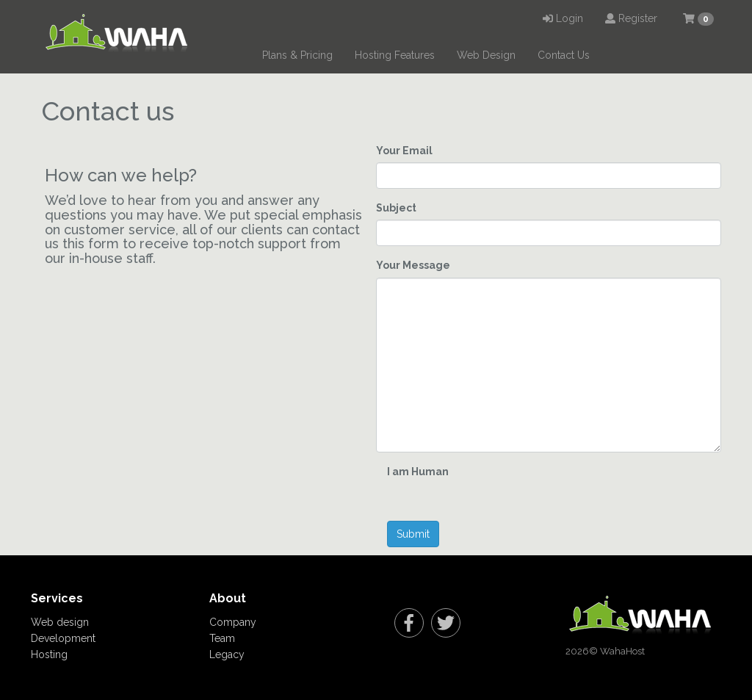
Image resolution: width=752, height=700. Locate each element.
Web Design (486, 55)
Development (63, 638)
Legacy (227, 654)
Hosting (49, 654)
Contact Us (564, 55)
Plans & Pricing (297, 55)
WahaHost (622, 651)
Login (563, 18)
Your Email (404, 151)
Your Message (413, 265)
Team (222, 638)
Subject (396, 208)
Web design (60, 622)
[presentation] (614, 492)
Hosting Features (395, 55)
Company (233, 622)
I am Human (418, 472)
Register (631, 18)
